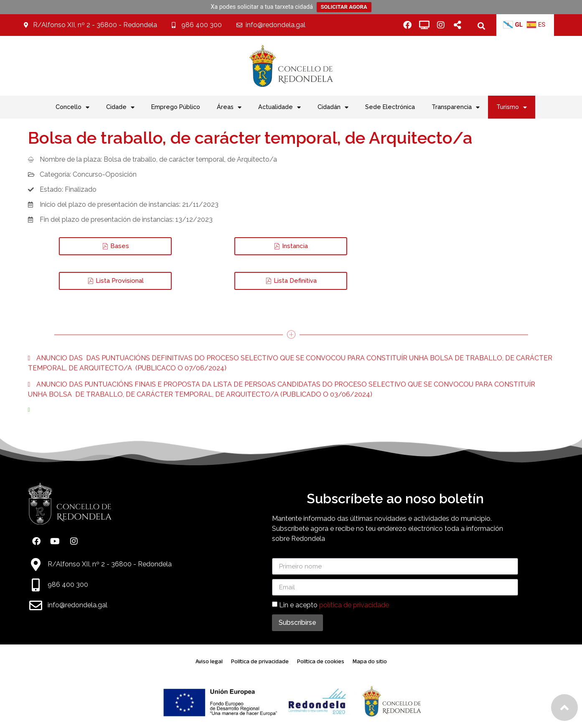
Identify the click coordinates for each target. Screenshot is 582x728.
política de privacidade (354, 605)
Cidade (120, 107)
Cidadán (333, 107)
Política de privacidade (260, 661)
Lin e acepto (334, 605)
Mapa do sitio (370, 661)
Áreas (229, 107)
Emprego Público (176, 107)
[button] (481, 26)
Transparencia (456, 107)
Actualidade (280, 107)
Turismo (512, 107)
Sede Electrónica (390, 107)
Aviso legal (209, 661)
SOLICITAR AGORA (344, 7)
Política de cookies (321, 661)
